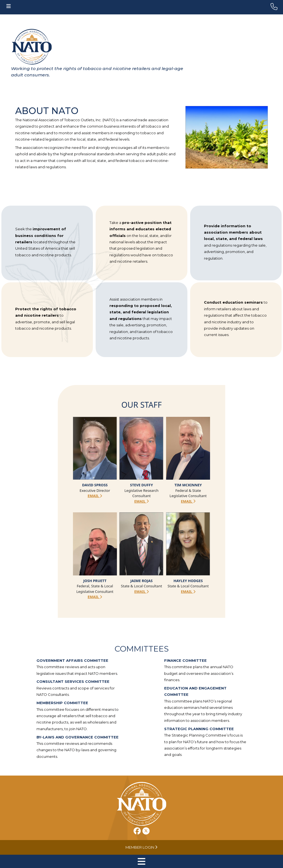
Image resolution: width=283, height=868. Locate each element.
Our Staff (141, 405)
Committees (142, 649)
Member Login (141, 847)
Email (95, 496)
